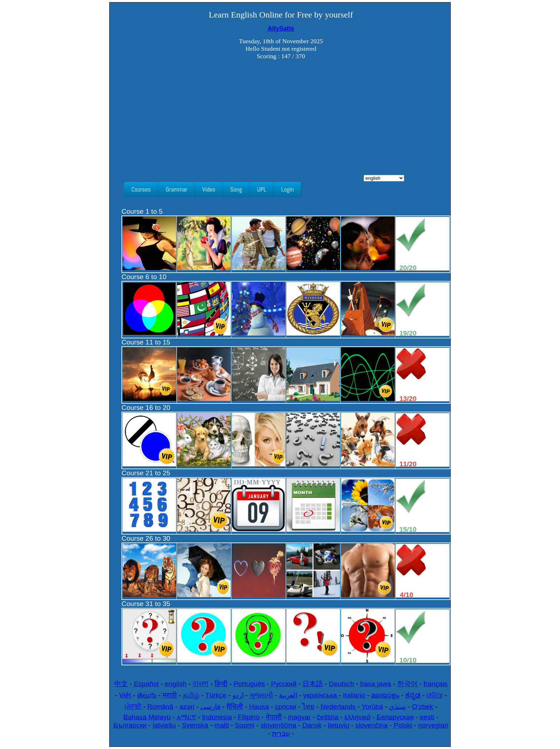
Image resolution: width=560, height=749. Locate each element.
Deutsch (341, 684)
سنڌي (397, 707)
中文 (121, 684)
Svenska (195, 725)
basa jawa (376, 684)
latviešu (164, 725)
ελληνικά (358, 717)
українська (321, 695)
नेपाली (274, 717)
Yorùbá (372, 707)
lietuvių (339, 725)
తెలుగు (147, 695)
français (436, 684)
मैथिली (235, 707)
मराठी (170, 695)
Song (236, 189)
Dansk (312, 725)
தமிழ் (191, 695)
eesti (427, 717)
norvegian (433, 725)
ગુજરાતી (261, 695)
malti (222, 725)
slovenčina (372, 725)
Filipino (249, 717)
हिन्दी (221, 684)
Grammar (176, 189)
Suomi (245, 725)
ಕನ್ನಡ (413, 695)
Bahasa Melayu (147, 717)
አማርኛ (186, 717)
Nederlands (338, 707)
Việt (125, 695)
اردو (238, 695)
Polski (403, 725)
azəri (187, 707)
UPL (262, 189)
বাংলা (201, 684)
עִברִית (281, 733)
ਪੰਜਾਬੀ (134, 707)
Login (287, 189)
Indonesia (217, 717)
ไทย (308, 707)
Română (161, 707)
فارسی (210, 707)
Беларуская (395, 717)
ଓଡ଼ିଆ (434, 695)
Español (146, 684)
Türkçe (216, 695)
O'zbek (423, 707)
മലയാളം (385, 695)
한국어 (407, 684)
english (176, 684)
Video (209, 189)
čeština (328, 717)
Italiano (354, 695)
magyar (299, 717)
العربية (288, 695)
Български (130, 725)
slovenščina (278, 725)
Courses (141, 189)
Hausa (259, 707)
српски (286, 707)
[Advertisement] (281, 121)
